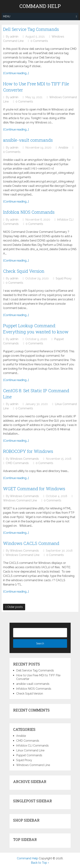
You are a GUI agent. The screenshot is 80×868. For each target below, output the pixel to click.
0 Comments (39, 41)
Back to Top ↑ (40, 863)
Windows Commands (24, 459)
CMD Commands (17, 463)
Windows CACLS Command (31, 543)
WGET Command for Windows (34, 489)
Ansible (63, 148)
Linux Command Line (30, 750)
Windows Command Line (20, 500)
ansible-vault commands (28, 140)
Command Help (40, 6)
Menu (7, 16)
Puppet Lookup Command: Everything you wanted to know (36, 329)
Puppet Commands (29, 755)
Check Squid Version (24, 271)
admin (14, 37)
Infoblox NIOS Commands (29, 212)
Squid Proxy (64, 278)
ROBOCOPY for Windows (28, 451)
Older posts (14, 607)
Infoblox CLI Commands (32, 746)
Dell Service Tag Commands (31, 29)
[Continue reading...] (16, 73)
